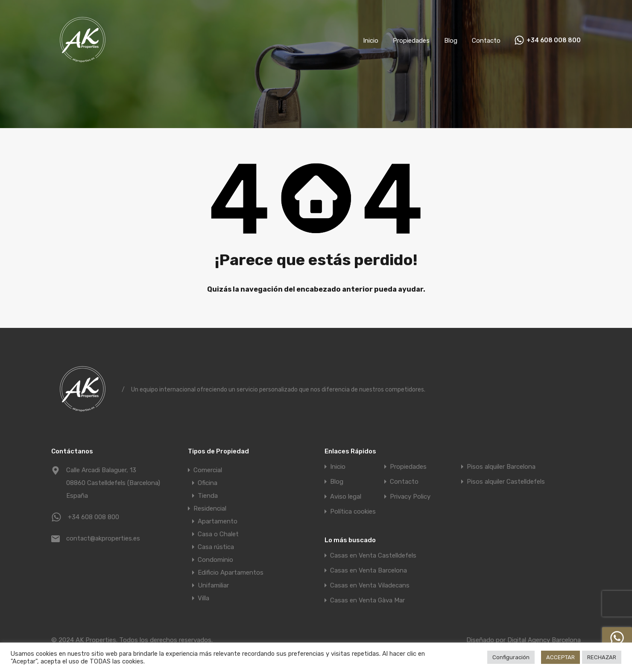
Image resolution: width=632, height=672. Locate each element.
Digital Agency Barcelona (544, 640)
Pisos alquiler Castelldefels (506, 482)
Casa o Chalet (218, 534)
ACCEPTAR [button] (560, 657)
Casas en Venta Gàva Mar (367, 600)
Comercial (208, 470)
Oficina (208, 483)
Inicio (371, 41)
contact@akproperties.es (103, 538)
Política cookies (353, 512)
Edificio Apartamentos (231, 573)
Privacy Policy (410, 497)
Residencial (210, 508)
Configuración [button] (511, 657)
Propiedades (411, 41)
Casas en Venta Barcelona (369, 571)
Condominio (215, 560)
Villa (203, 598)
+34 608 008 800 (554, 41)
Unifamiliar (213, 585)
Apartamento (218, 521)
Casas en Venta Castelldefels (373, 556)
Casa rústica (216, 547)
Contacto (486, 41)
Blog (451, 41)
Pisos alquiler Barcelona (501, 467)
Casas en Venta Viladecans (370, 586)
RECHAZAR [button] (602, 657)
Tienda (208, 496)
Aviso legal (346, 497)
